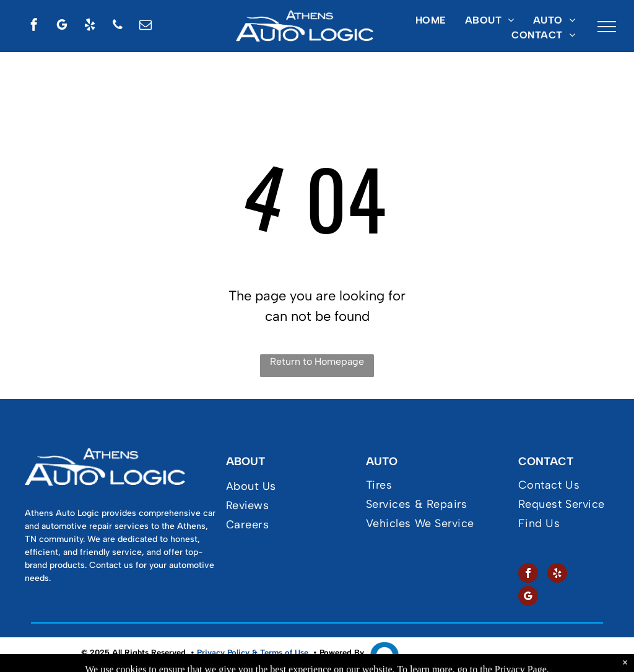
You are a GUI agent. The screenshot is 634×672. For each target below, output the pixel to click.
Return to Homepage (317, 361)
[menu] (607, 27)
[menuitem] (431, 20)
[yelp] (90, 26)
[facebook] (34, 26)
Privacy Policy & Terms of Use (253, 652)
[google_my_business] (62, 26)
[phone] (118, 26)
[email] (145, 26)
